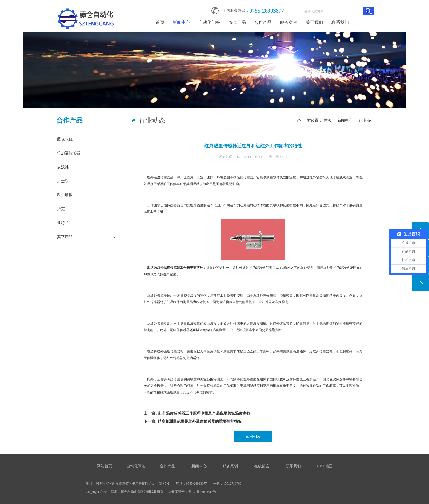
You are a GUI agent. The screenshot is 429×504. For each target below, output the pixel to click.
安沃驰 (63, 167)
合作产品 (263, 22)
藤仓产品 (237, 22)
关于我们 (314, 22)
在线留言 (262, 466)
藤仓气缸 (65, 139)
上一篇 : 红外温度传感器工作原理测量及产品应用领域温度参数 (197, 413)
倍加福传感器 (69, 153)
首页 (160, 22)
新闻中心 (181, 22)
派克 (61, 209)
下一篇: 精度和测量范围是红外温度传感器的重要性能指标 (193, 422)
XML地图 (325, 466)
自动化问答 (209, 22)
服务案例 (289, 22)
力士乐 (63, 181)
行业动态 (366, 121)
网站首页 (105, 466)
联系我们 (340, 22)
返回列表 (253, 437)
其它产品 (65, 237)
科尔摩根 (65, 195)
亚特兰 (63, 223)
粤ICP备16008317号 (202, 492)
